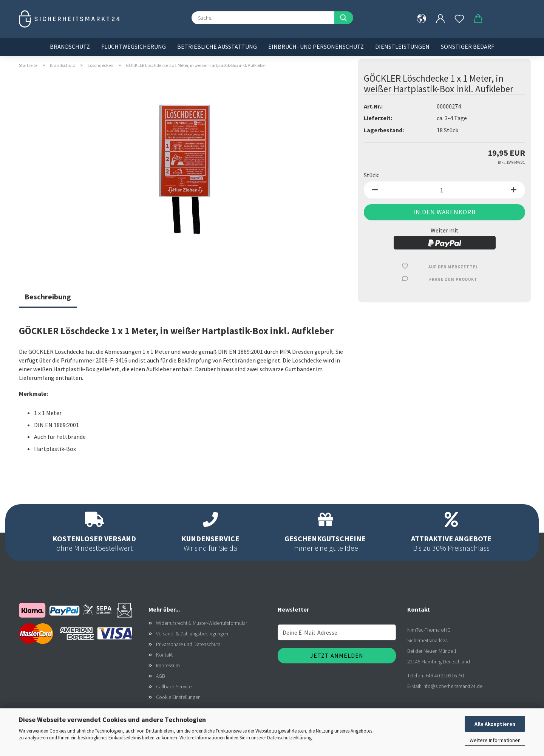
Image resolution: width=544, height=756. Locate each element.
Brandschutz (70, 46)
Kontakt (164, 655)
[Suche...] (344, 18)
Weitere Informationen (495, 740)
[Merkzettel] (459, 19)
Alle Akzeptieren (495, 724)
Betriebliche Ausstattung (217, 46)
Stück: (372, 175)
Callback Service (174, 686)
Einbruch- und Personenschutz (316, 46)
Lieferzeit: (378, 118)
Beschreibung (48, 297)
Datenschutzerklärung (289, 738)
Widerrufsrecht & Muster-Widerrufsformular (202, 623)
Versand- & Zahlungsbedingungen (192, 634)
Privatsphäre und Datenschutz (188, 644)
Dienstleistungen (402, 46)
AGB (161, 676)
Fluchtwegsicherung (134, 46)
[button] (440, 19)
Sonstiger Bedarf (467, 46)
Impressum (168, 665)
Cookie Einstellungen (178, 697)
